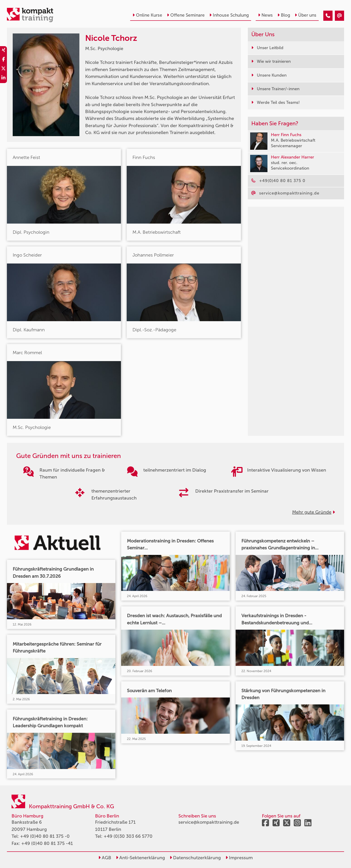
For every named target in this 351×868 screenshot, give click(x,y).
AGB (105, 858)
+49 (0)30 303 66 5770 (128, 836)
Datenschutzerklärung (195, 858)
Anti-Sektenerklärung (140, 858)
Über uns (306, 15)
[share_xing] (3, 51)
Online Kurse (147, 15)
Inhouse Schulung (229, 15)
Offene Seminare (186, 15)
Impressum (239, 858)
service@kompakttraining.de (209, 822)
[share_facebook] (3, 60)
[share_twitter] (3, 69)
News (265, 15)
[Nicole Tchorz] (328, 16)
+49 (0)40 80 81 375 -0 (45, 836)
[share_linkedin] (3, 78)
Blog (284, 15)
